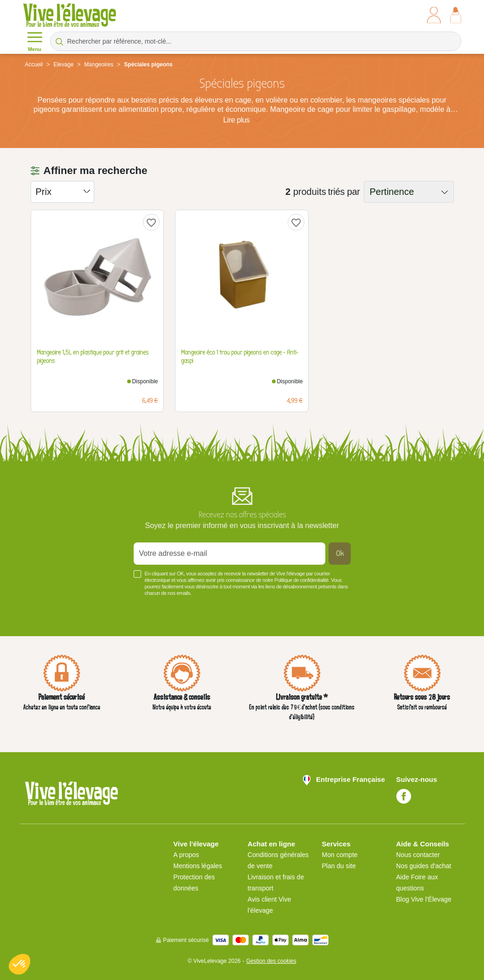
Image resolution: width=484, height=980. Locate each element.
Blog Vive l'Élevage (424, 899)
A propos (186, 855)
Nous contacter (418, 855)
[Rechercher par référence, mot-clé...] (256, 41)
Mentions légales (198, 866)
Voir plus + (41, 607)
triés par (344, 192)
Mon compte (340, 855)
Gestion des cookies (271, 961)
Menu (35, 41)
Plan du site (339, 866)
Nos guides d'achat (424, 866)
